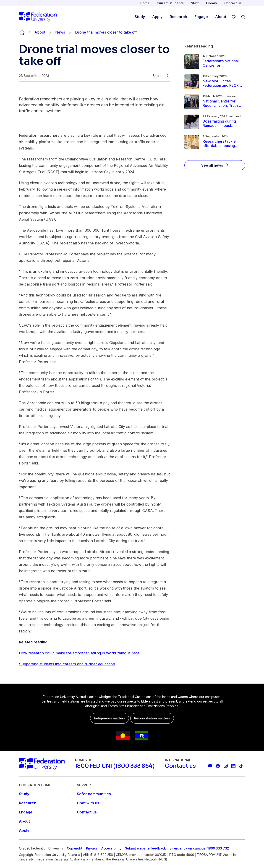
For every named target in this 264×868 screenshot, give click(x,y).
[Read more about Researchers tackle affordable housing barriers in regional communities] (222, 144)
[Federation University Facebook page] (218, 766)
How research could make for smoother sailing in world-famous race (79, 653)
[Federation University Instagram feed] (226, 766)
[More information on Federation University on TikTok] (241, 766)
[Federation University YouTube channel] (210, 766)
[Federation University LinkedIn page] (233, 766)
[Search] (243, 17)
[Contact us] (180, 766)
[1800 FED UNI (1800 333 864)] (115, 766)
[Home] (38, 17)
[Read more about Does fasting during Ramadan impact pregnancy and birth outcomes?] (222, 123)
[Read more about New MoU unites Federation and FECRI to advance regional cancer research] (222, 83)
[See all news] (215, 165)
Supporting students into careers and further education (67, 664)
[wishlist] (234, 17)
